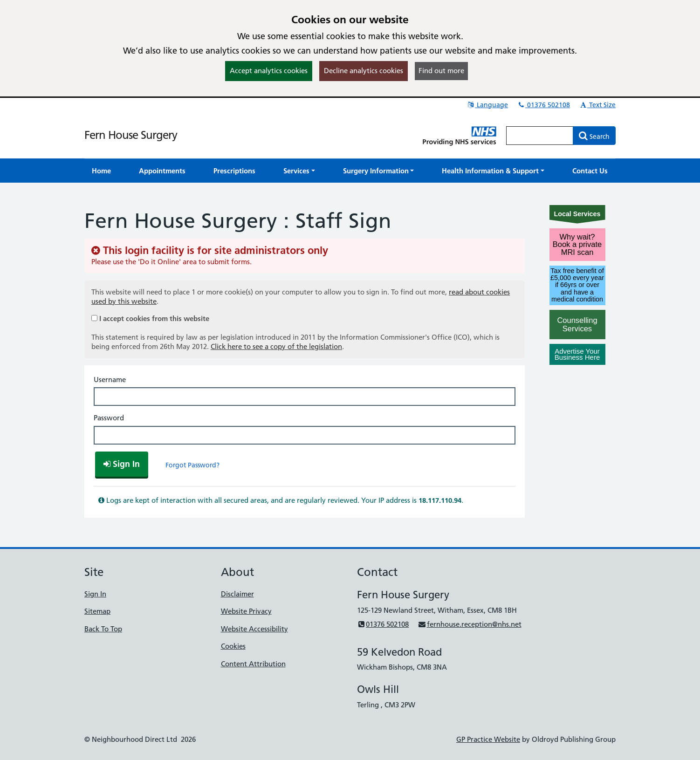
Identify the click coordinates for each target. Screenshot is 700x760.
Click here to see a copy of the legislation (276, 346)
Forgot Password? (192, 465)
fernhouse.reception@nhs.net (469, 624)
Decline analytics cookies (364, 71)
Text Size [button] (597, 105)
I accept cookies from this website (154, 318)
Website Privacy (246, 611)
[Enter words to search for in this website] (540, 136)
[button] (299, 171)
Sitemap (97, 611)
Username (110, 380)
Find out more (441, 71)
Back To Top (103, 629)
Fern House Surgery (131, 135)
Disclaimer (237, 594)
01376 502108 (543, 105)
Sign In (95, 594)
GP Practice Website (488, 739)
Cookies (233, 646)
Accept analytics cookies (269, 71)
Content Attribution (253, 664)
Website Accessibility (254, 629)
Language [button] (487, 105)
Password (109, 418)
